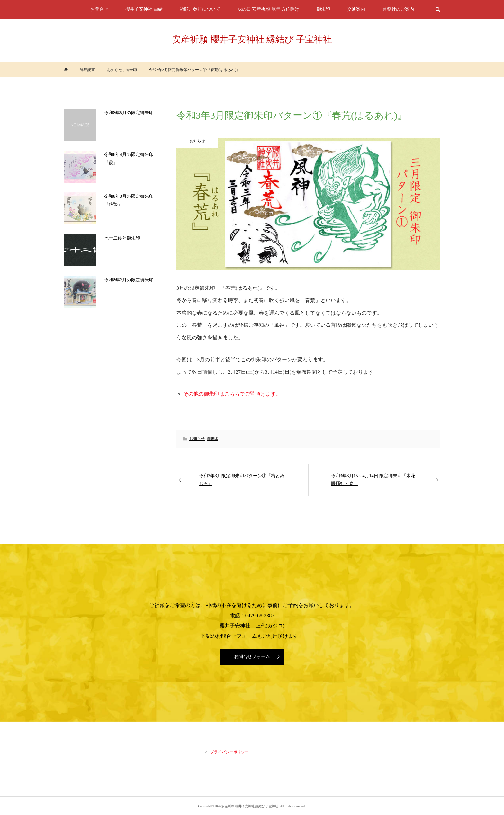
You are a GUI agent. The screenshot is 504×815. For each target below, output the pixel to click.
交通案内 (356, 9)
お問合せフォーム (252, 657)
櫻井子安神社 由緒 (144, 9)
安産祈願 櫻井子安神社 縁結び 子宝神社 (252, 39)
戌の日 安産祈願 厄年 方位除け (269, 9)
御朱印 (323, 9)
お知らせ (197, 439)
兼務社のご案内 (398, 9)
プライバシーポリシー (230, 752)
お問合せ (99, 9)
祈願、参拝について (200, 9)
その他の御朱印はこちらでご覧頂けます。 (232, 394)
